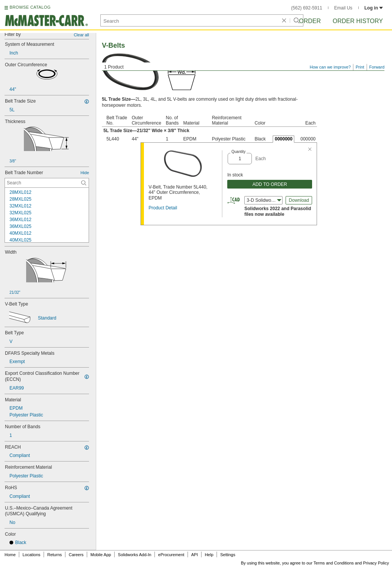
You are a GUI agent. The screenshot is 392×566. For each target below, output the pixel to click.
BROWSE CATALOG (30, 7)
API (195, 555)
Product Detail (163, 208)
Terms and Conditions (334, 563)
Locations (32, 555)
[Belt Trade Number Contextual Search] (47, 183)
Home (10, 555)
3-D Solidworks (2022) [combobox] (265, 200)
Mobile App (101, 555)
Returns (55, 555)
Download (299, 200)
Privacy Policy (376, 563)
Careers (76, 555)
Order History (358, 21)
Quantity (238, 152)
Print (360, 67)
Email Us (343, 8)
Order (310, 21)
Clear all (81, 35)
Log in (374, 8)
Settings (228, 555)
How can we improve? (330, 67)
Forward (377, 67)
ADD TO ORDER (270, 184)
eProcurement (171, 555)
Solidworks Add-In (134, 555)
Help (209, 555)
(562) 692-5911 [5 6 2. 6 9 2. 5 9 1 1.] (307, 8)
